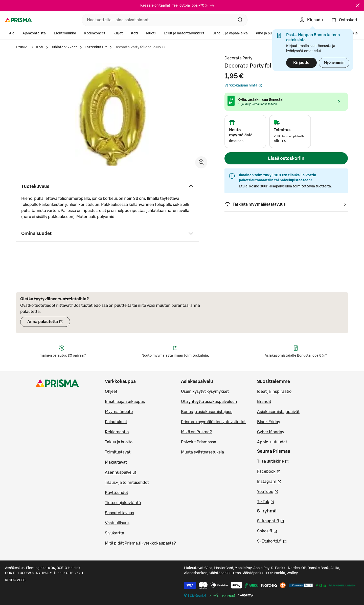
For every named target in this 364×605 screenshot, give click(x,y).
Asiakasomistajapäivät (278, 412)
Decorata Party (238, 58)
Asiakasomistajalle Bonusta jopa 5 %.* (296, 356)
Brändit (264, 402)
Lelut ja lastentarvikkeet (184, 33)
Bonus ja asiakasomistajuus (207, 412)
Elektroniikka (65, 33)
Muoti (151, 33)
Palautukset (116, 422)
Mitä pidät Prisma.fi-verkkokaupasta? (140, 543)
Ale (12, 33)
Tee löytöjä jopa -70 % (193, 6)
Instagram (269, 481)
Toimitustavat (118, 452)
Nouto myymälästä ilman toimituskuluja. (175, 356)
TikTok (266, 501)
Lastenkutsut (96, 47)
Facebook (269, 471)
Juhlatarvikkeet (64, 47)
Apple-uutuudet (272, 442)
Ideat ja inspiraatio (274, 392)
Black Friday (269, 422)
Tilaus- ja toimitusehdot (127, 483)
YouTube (268, 491)
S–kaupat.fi (271, 521)
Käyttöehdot (117, 493)
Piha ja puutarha (269, 33)
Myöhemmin (334, 63)
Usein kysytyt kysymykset (205, 392)
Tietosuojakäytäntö (123, 503)
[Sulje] (358, 5)
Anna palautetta (49, 323)
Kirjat (118, 33)
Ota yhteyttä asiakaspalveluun (209, 402)
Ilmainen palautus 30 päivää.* (62, 356)
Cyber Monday (271, 432)
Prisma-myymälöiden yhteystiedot (213, 422)
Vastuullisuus (117, 523)
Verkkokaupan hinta (243, 85)
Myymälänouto (119, 412)
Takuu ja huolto (119, 442)
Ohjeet (111, 392)
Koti (134, 33)
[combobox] (157, 20)
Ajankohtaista (34, 33)
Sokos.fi (267, 531)
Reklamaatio (117, 432)
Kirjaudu (301, 63)
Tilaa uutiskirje (273, 461)
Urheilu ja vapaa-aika (230, 33)
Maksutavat (116, 462)
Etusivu (22, 47)
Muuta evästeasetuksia (202, 452)
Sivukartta (115, 533)
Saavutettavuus (119, 513)
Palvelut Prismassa (199, 442)
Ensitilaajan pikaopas (125, 402)
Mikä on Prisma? (196, 432)
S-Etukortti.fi (272, 541)
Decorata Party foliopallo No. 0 (140, 47)
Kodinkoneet (95, 33)
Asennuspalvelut (121, 472)
